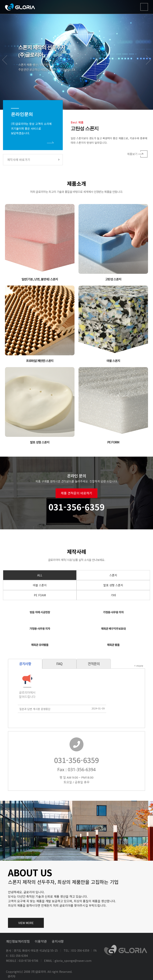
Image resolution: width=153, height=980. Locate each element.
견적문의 (75, 664)
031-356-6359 (96, 760)
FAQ (40, 664)
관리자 (11, 976)
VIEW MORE (26, 923)
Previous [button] (7, 64)
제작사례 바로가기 (33, 160)
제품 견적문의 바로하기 (76, 512)
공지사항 (58, 941)
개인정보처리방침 (18, 941)
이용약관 (41, 941)
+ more (120, 666)
